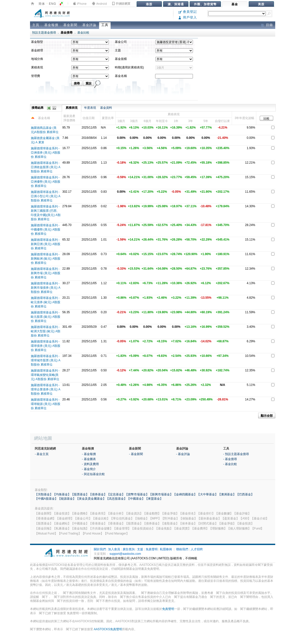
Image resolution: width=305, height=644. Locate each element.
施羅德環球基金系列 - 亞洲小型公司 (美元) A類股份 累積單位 (46, 196)
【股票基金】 (80, 494)
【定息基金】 (116, 494)
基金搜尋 (67, 33)
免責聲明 (152, 549)
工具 (105, 25)
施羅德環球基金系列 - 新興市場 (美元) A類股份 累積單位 (46, 273)
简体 (42, 4)
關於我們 (100, 549)
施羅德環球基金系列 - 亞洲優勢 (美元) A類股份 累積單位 (46, 182)
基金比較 (83, 33)
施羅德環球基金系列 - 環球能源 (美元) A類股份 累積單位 (46, 404)
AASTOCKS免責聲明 (108, 629)
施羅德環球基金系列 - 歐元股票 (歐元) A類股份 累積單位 (46, 317)
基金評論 (89, 25)
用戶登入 (188, 17)
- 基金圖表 (89, 459)
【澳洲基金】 (227, 494)
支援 (140, 549)
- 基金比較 (230, 464)
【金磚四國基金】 (185, 494)
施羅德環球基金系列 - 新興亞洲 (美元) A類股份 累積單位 (46, 244)
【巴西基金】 (245, 494)
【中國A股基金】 (46, 499)
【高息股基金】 (116, 499)
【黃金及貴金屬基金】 (91, 499)
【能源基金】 (67, 499)
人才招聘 (197, 549)
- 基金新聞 (136, 454)
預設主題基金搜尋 (44, 33)
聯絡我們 (182, 549)
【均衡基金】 (62, 494)
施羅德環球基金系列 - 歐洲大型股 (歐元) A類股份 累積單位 (46, 331)
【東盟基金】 (154, 499)
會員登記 (188, 12)
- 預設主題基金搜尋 (236, 454)
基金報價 (51, 25)
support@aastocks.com (125, 554)
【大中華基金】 (207, 494)
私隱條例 (166, 549)
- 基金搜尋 (230, 459)
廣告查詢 (129, 549)
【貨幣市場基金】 (137, 494)
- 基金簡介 (89, 469)
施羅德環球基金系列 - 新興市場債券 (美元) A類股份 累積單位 (46, 288)
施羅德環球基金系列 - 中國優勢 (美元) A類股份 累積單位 (46, 230)
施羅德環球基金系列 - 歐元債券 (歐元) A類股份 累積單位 (46, 302)
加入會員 (114, 549)
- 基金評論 (183, 454)
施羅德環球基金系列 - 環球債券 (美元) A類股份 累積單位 (46, 346)
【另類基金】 (44, 494)
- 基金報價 (89, 454)
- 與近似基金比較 (93, 474)
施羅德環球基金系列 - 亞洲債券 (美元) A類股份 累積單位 (46, 153)
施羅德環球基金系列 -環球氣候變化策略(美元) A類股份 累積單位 (45, 375)
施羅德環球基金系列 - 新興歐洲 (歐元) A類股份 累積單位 (46, 259)
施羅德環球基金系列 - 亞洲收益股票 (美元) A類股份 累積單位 (46, 167)
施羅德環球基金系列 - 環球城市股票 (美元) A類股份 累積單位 (46, 360)
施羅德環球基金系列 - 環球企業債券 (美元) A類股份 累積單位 (46, 389)
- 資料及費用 (90, 464)
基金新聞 (70, 25)
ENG (53, 4)
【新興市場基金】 (161, 494)
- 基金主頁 (42, 454)
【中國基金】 (136, 499)
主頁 (36, 25)
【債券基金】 (98, 494)
